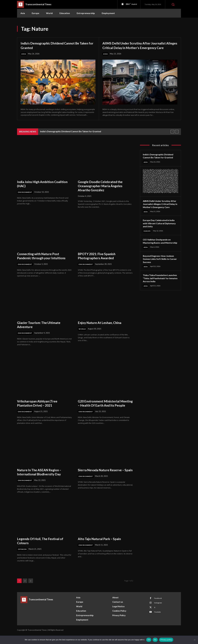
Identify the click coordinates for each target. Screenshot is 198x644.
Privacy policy (166, 640)
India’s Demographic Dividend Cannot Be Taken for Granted (56, 45)
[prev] (172, 136)
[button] (173, 4)
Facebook (159, 608)
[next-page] (31, 590)
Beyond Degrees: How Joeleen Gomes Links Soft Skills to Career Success (160, 270)
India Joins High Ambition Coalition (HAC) (38, 188)
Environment (25, 197)
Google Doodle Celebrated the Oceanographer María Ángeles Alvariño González (103, 190)
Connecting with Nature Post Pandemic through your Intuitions (44, 260)
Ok (149, 640)
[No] (195, 640)
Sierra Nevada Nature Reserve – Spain (104, 481)
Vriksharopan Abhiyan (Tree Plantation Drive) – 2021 (40, 408)
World (82, 334)
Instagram (159, 613)
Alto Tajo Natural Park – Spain (102, 548)
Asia (24, 54)
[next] (177, 136)
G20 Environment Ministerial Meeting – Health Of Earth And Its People (105, 410)
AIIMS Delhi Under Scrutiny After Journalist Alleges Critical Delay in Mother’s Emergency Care (132, 47)
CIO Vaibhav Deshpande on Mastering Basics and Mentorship (158, 251)
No (155, 640)
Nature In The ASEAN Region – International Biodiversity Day (42, 481)
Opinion (22, 558)
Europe (147, 239)
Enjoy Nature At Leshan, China (102, 327)
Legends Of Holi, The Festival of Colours (43, 550)
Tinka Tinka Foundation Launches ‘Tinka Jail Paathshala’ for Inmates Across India (156, 291)
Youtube (158, 623)
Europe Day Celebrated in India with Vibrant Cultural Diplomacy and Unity (160, 231)
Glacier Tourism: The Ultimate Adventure (41, 329)
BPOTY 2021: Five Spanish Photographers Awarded (99, 260)
